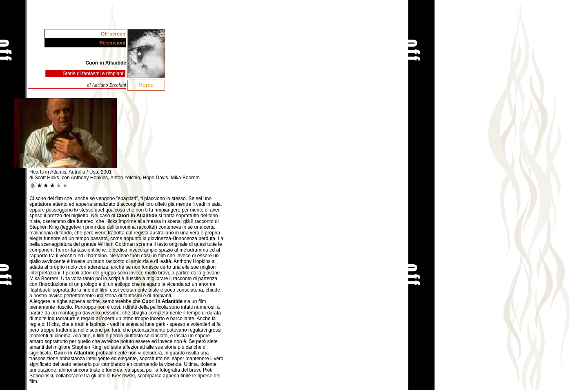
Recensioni (112, 43)
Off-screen (113, 34)
